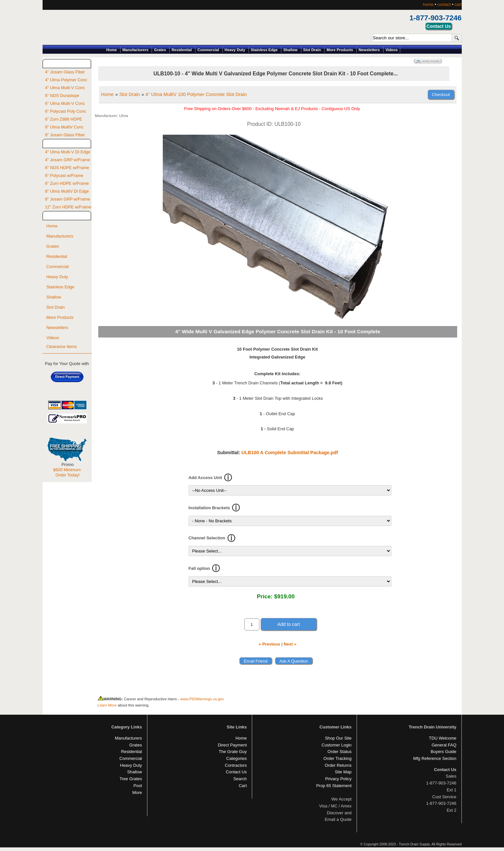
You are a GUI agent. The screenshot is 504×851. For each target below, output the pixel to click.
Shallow (290, 50)
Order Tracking (338, 758)
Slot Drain (312, 50)
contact (444, 4)
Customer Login (336, 745)
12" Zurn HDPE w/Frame (68, 207)
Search (240, 779)
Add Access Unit (205, 478)
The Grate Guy (233, 752)
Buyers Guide (443, 752)
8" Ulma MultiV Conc (65, 127)
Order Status (339, 752)
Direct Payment (232, 745)
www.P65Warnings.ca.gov (202, 699)
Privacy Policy (338, 779)
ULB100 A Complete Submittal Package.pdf (290, 453)
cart (458, 4)
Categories (237, 758)
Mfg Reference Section (435, 758)
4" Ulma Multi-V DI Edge (68, 152)
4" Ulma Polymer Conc (66, 80)
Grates (160, 50)
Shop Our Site (338, 738)
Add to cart (289, 624)
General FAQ (444, 745)
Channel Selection (207, 538)
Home (112, 50)
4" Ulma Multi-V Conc (65, 88)
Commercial (208, 50)
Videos (392, 50)
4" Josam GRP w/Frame (68, 160)
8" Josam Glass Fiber (65, 135)
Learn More (107, 705)
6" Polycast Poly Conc (66, 111)
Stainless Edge (264, 50)
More (137, 793)
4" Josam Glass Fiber (65, 72)
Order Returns (338, 765)
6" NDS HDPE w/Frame (67, 168)
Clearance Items (62, 347)
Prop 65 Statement (334, 786)
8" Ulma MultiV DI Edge (67, 191)
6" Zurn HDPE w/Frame (67, 183)
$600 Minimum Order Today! (67, 472)
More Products (340, 50)
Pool (138, 786)
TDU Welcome (443, 738)
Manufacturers (135, 50)
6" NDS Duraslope (62, 96)
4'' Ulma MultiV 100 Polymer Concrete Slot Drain (196, 94)
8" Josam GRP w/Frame (68, 199)
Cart (243, 786)
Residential (182, 50)
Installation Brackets (209, 508)
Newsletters (369, 50)
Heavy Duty (235, 50)
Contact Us (236, 772)
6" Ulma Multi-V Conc (65, 103)
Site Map (343, 772)
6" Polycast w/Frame (64, 175)
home (428, 4)
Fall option (199, 568)
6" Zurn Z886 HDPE (64, 119)
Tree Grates (131, 779)
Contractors (236, 765)
